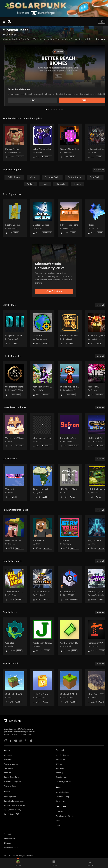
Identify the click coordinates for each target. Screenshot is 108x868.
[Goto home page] (10, 22)
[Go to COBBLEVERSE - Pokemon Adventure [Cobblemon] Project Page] (70, 585)
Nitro (58, 825)
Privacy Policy (9, 839)
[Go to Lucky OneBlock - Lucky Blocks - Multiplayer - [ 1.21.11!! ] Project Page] (42, 687)
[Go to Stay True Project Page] (70, 534)
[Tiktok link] (11, 741)
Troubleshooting (62, 797)
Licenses (7, 843)
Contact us (60, 801)
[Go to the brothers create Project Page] (15, 380)
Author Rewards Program (15, 805)
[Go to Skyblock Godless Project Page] (42, 218)
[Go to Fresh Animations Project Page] (15, 534)
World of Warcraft (12, 764)
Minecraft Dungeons (13, 782)
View (32, 100)
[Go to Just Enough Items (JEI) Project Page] (42, 636)
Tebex (58, 821)
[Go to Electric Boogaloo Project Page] (15, 218)
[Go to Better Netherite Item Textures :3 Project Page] (42, 142)
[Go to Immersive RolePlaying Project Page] (70, 380)
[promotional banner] (54, 9)
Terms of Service (11, 834)
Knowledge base (62, 792)
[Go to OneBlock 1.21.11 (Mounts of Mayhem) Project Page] (70, 687)
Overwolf (59, 812)
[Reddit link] (31, 741)
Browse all (99, 170)
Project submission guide (14, 801)
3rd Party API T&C (12, 814)
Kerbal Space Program (13, 777)
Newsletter (60, 768)
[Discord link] (21, 741)
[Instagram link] (6, 741)
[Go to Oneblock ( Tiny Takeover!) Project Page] (15, 687)
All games (8, 755)
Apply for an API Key (13, 810)
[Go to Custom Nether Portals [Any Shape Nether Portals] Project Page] (70, 142)
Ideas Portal (60, 760)
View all (100, 305)
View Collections (54, 291)
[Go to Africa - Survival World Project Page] (42, 482)
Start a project (10, 797)
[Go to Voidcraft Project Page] (15, 482)
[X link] (26, 741)
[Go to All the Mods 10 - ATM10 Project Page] (15, 585)
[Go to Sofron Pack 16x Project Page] (70, 431)
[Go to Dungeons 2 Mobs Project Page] (15, 329)
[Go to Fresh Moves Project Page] (42, 534)
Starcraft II (9, 773)
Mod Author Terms (11, 847)
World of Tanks (10, 786)
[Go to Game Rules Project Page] (42, 329)
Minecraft (8, 760)
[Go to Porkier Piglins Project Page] (15, 142)
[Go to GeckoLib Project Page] (15, 636)
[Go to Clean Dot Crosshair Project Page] (42, 431)
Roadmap (60, 773)
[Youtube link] (16, 741)
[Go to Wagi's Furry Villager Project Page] (15, 431)
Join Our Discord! (63, 755)
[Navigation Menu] (4, 22)
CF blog (59, 764)
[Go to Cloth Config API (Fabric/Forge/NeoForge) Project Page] (70, 636)
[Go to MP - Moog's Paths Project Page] (70, 218)
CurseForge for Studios (65, 816)
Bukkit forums (61, 777)
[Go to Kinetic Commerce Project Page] (70, 329)
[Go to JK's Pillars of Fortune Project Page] (70, 482)
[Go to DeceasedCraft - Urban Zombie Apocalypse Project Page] (42, 585)
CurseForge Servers (63, 782)
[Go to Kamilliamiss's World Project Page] (42, 380)
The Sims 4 (9, 768)
